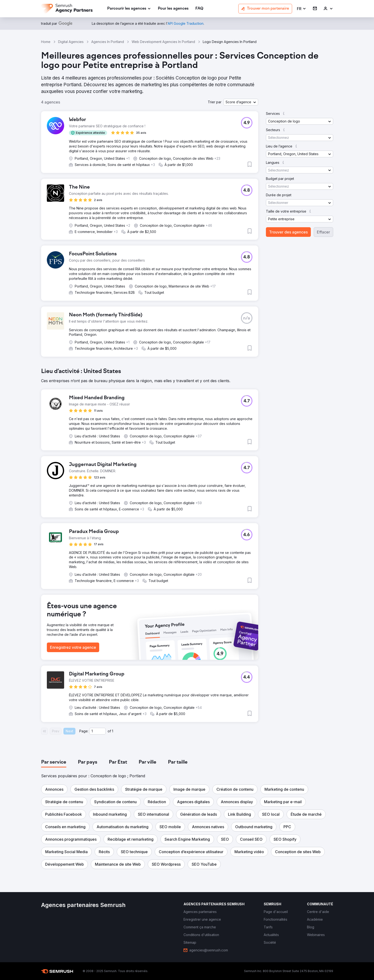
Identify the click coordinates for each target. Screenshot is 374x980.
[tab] (54, 762)
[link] (173, 9)
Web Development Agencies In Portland (163, 42)
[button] (302, 9)
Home (46, 42)
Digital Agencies (71, 42)
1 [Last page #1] (113, 731)
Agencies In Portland (108, 42)
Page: (84, 731)
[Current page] (98, 731)
